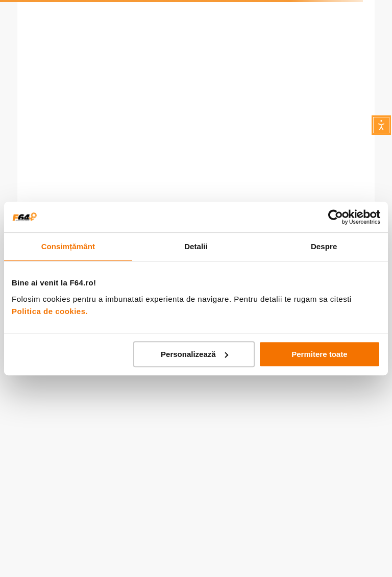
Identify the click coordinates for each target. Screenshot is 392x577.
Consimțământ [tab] (68, 246)
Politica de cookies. (50, 311)
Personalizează (194, 354)
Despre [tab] (324, 246)
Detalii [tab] (196, 246)
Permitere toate (319, 354)
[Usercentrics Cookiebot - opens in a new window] (336, 217)
